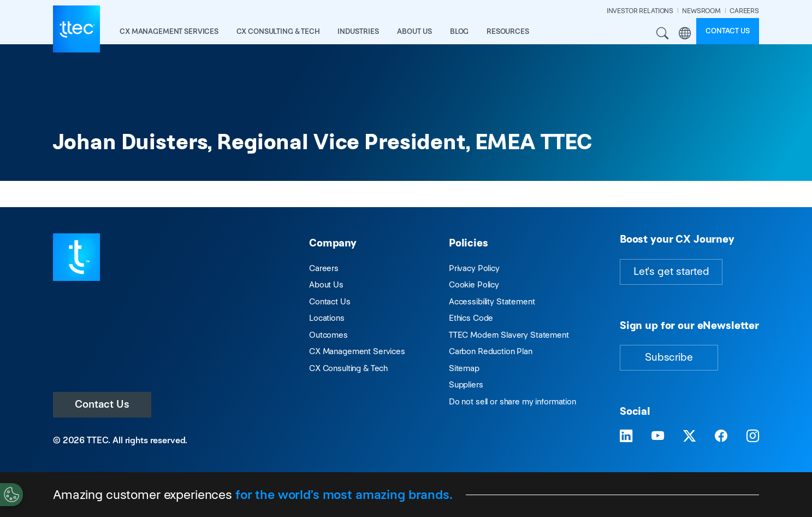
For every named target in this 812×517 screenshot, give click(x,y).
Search (663, 33)
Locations (327, 318)
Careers (324, 268)
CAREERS (744, 11)
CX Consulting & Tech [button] (278, 31)
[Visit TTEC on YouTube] (658, 436)
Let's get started (671, 271)
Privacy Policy (474, 268)
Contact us (728, 31)
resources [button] (508, 31)
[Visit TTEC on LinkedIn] (626, 436)
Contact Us (102, 404)
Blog (459, 31)
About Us (326, 284)
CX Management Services (357, 351)
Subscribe (669, 357)
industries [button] (358, 31)
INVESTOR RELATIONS (640, 11)
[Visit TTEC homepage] (76, 257)
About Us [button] (414, 31)
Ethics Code (471, 318)
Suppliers (466, 384)
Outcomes (328, 335)
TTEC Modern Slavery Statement (509, 335)
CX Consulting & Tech (348, 368)
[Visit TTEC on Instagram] (753, 436)
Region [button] (685, 33)
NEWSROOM (701, 11)
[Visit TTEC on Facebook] (721, 436)
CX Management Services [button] (169, 31)
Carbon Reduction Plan (491, 351)
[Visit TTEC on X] (689, 436)
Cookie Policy (474, 284)
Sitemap (464, 368)
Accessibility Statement (492, 301)
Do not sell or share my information (512, 401)
